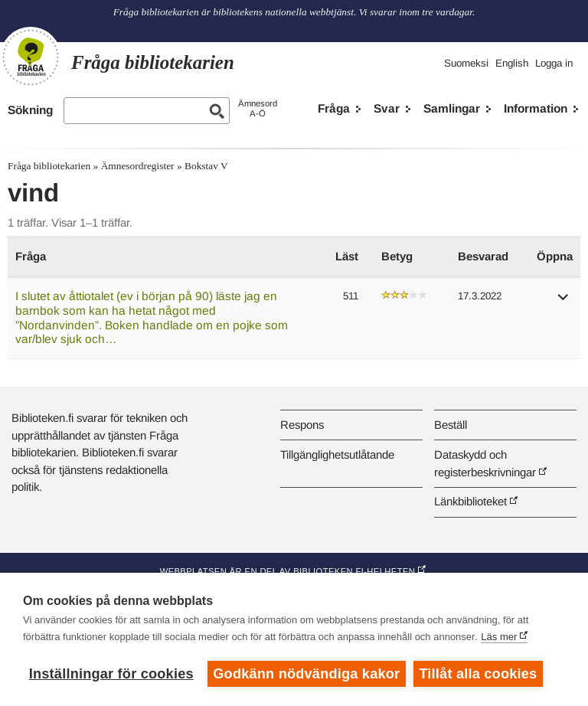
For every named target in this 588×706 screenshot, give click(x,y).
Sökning (30, 110)
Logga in (554, 63)
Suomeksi (466, 63)
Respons (302, 425)
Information (536, 108)
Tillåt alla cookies (479, 674)
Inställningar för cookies (111, 674)
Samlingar (452, 108)
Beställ (451, 425)
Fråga (334, 108)
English (512, 63)
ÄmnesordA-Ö (258, 108)
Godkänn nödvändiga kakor (306, 674)
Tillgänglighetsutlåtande (337, 454)
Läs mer (499, 637)
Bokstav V (206, 166)
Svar (387, 108)
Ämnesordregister (138, 166)
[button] (563, 302)
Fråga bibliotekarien (49, 166)
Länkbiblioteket (470, 501)
